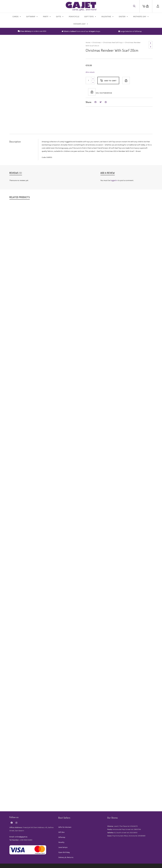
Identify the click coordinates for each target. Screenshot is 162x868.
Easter (123, 17)
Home (88, 43)
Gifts (60, 17)
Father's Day (81, 24)
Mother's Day (141, 17)
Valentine (108, 17)
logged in (114, 180)
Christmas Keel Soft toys (113, 43)
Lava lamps (63, 847)
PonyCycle (74, 17)
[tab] (24, 142)
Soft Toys (90, 17)
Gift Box (61, 832)
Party (47, 17)
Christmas (97, 43)
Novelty (61, 842)
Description (15, 142)
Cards (17, 17)
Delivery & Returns (66, 857)
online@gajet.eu (21, 837)
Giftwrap (32, 17)
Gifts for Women (65, 827)
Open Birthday (64, 852)
